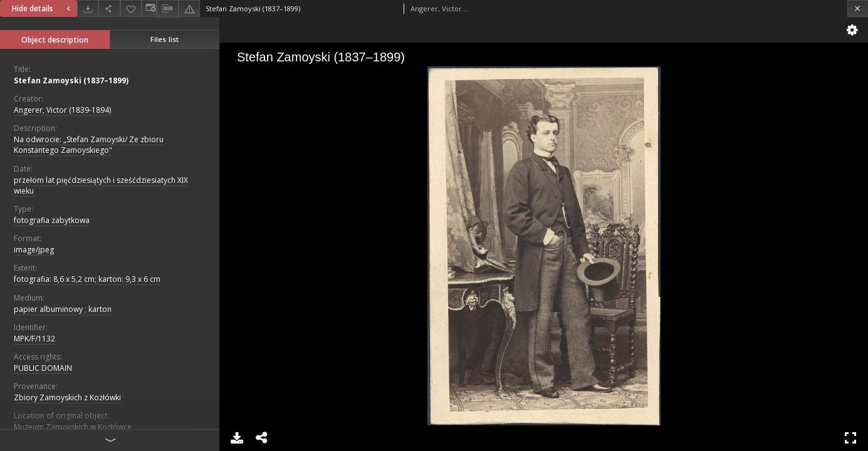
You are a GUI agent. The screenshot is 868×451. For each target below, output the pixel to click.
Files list (165, 39)
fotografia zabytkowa (52, 220)
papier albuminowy (48, 309)
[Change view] (149, 8)
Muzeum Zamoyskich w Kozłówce (73, 427)
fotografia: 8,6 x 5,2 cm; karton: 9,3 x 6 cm (87, 279)
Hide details (43, 8)
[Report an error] (189, 8)
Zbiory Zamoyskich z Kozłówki (67, 397)
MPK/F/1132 (34, 339)
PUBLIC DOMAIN (43, 368)
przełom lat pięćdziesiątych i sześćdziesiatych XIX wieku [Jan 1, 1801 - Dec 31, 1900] (101, 185)
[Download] (88, 8)
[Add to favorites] (131, 8)
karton (100, 309)
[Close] (858, 8)
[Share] (109, 8)
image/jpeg (34, 250)
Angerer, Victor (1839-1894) (62, 110)
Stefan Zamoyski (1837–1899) (71, 80)
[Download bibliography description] (167, 9)
